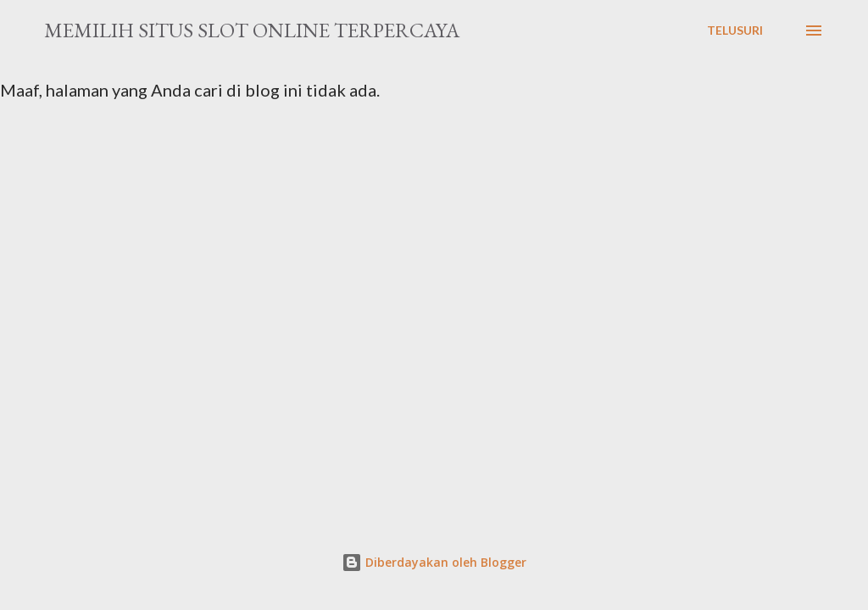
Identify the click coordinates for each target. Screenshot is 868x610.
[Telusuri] (735, 30)
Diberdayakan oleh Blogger (434, 562)
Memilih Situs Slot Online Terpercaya (252, 30)
